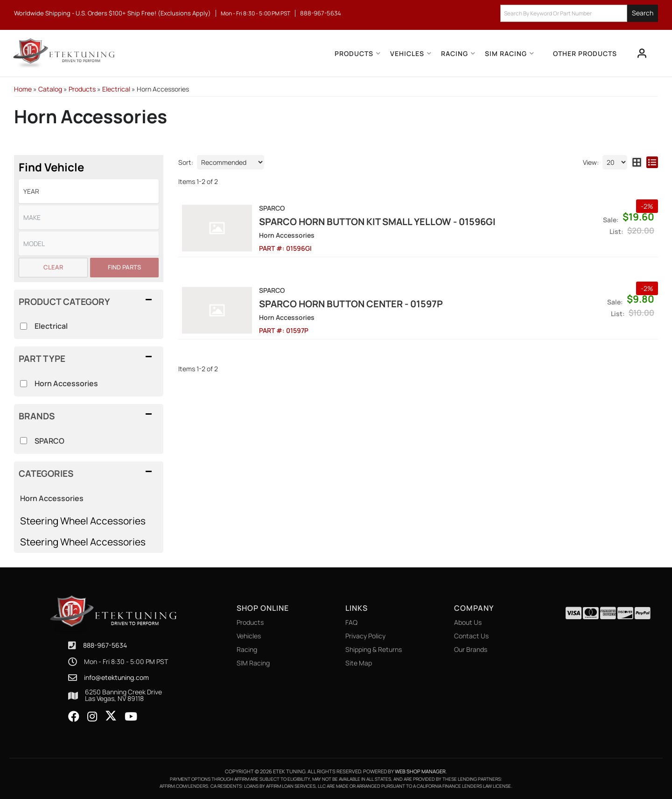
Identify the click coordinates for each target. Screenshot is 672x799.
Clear (53, 267)
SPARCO (49, 441)
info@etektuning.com (116, 678)
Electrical (51, 326)
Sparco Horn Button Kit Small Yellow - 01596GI (377, 222)
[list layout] (652, 162)
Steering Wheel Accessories (83, 521)
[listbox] (89, 191)
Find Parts (124, 267)
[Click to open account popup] (642, 53)
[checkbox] (24, 441)
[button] (579, 13)
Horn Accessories (52, 498)
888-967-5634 (105, 645)
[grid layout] (637, 162)
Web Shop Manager (420, 771)
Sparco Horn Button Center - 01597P (351, 304)
